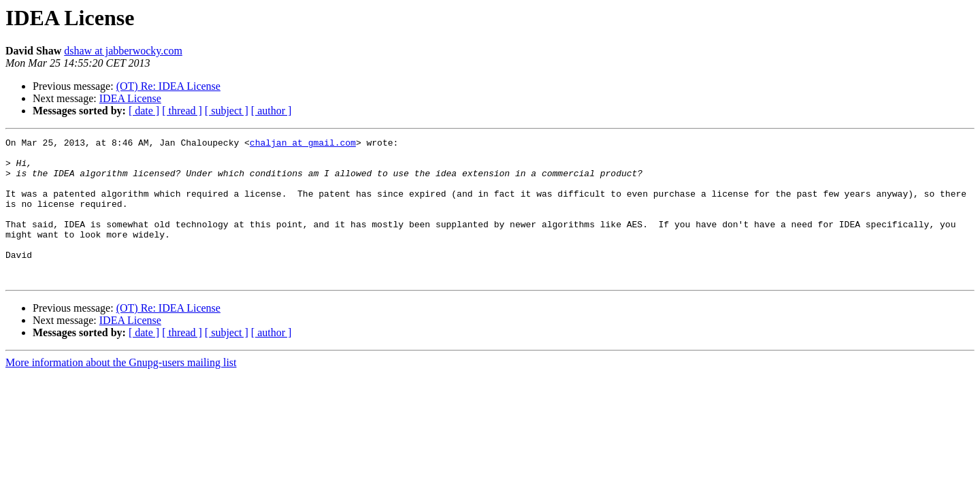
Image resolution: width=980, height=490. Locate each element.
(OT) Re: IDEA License (168, 86)
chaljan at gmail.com (303, 144)
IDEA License (130, 98)
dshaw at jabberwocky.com (123, 51)
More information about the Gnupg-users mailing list (121, 391)
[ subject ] (227, 111)
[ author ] (272, 111)
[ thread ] (182, 111)
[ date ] (144, 111)
